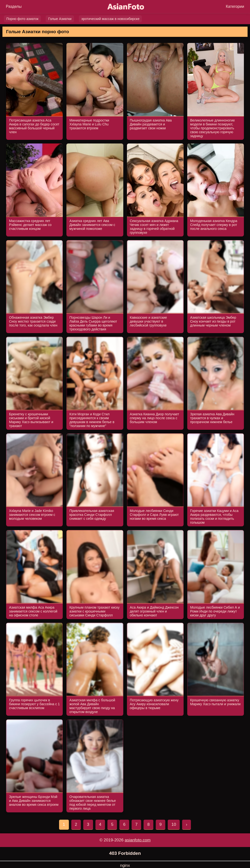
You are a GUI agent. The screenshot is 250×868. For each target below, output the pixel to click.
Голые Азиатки (60, 19)
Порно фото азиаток (22, 19)
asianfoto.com (138, 840)
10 (174, 824)
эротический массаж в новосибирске (110, 19)
